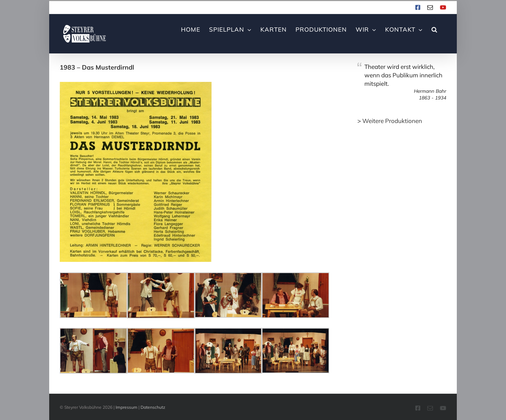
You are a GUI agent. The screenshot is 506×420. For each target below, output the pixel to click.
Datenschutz (153, 407)
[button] (434, 29)
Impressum (126, 407)
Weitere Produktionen (392, 121)
